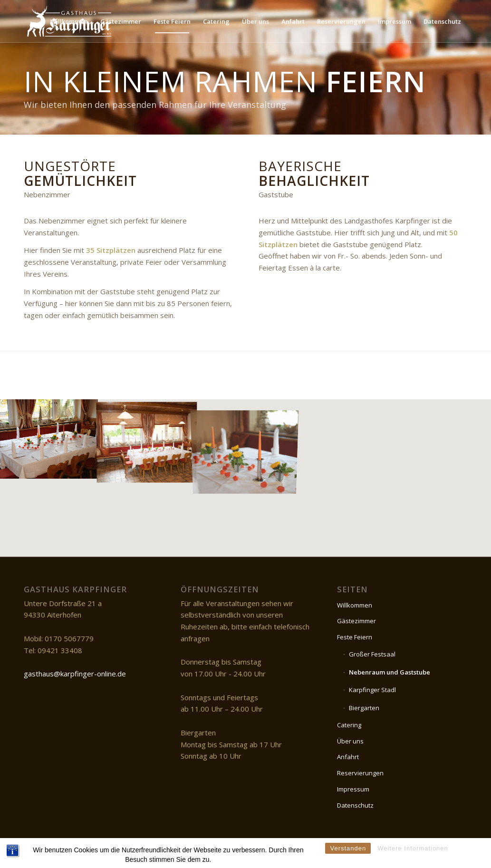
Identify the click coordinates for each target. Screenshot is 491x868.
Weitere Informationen (413, 860)
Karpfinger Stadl (372, 690)
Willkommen (355, 605)
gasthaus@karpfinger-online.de (75, 674)
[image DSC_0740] (49, 439)
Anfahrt (348, 757)
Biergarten (364, 708)
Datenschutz (355, 805)
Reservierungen (360, 773)
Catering (349, 725)
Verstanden (348, 860)
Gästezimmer (356, 621)
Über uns (350, 741)
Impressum (353, 789)
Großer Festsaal (372, 654)
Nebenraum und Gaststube (390, 672)
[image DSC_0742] (147, 439)
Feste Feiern (355, 637)
